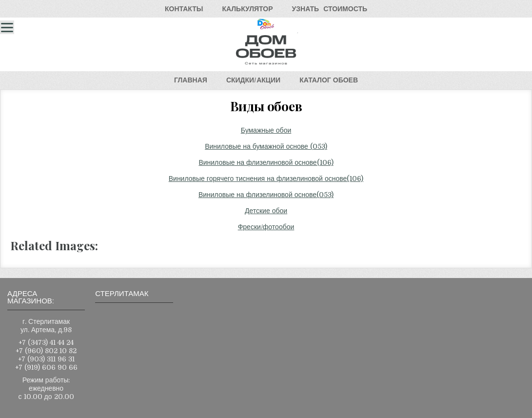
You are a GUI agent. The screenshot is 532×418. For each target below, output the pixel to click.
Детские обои (266, 211)
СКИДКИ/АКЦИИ (253, 80)
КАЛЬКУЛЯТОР (247, 9)
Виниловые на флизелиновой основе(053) (266, 195)
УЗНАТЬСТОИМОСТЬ (330, 9)
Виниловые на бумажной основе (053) (266, 146)
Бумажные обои (266, 130)
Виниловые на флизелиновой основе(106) (266, 162)
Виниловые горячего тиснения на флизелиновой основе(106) (266, 179)
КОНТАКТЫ (184, 9)
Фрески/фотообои (266, 227)
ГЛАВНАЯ (191, 80)
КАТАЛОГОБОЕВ (329, 80)
